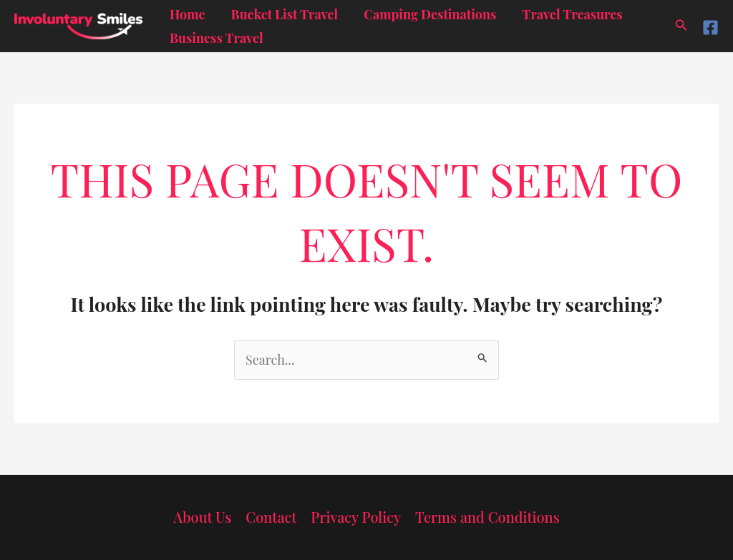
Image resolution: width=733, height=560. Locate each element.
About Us (202, 517)
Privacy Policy (356, 517)
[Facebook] (710, 28)
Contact (271, 517)
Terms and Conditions (487, 517)
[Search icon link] (681, 26)
